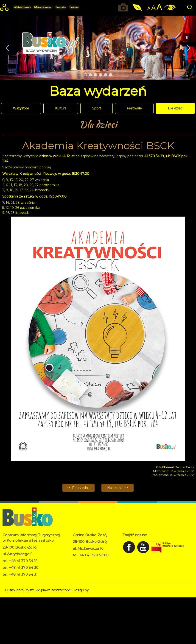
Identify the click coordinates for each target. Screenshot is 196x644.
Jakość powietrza (138, 7)
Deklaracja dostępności (91, 566)
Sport (97, 108)
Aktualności (22, 7)
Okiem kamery (124, 7)
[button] (7, 48)
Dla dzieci (175, 108)
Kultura (61, 108)
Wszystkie (21, 108)
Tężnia (74, 7)
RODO (78, 562)
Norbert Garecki (103, 590)
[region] (98, 48)
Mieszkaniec (43, 7)
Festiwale (134, 108)
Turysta (60, 7)
